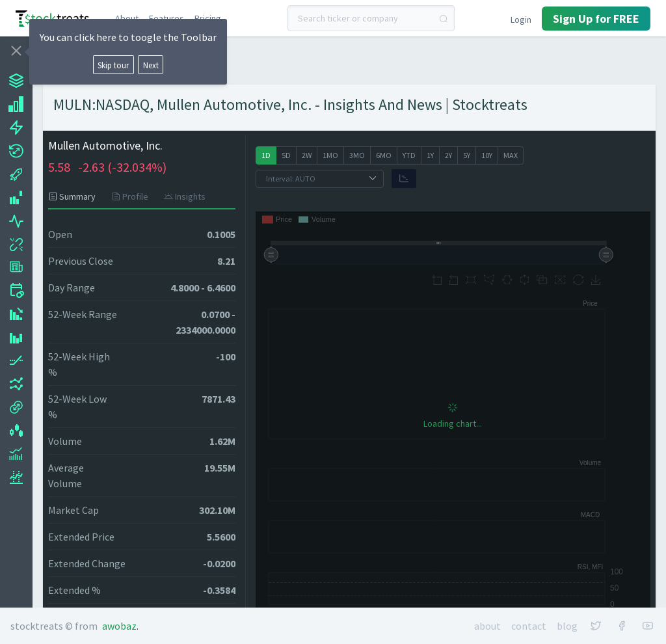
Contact (529, 626)
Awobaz (119, 626)
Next (151, 65)
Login (521, 20)
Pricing (208, 18)
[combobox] (371, 18)
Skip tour (113, 65)
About (127, 18)
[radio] (266, 155)
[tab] (76, 196)
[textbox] (371, 18)
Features (166, 18)
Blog (567, 626)
